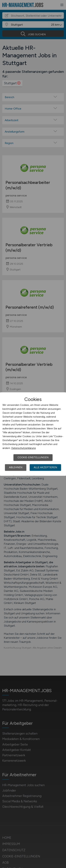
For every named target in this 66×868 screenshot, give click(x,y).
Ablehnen (16, 467)
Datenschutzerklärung (24, 448)
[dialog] (33, 434)
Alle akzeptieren (45, 467)
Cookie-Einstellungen (33, 457)
